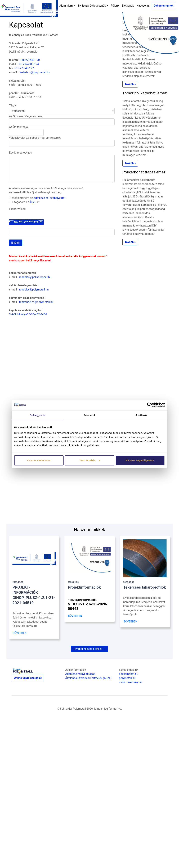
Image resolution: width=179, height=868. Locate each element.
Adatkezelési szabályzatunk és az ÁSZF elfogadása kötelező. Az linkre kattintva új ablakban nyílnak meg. (46, 190)
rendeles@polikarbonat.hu (35, 277)
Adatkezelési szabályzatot (49, 198)
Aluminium (66, 6)
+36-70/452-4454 (36, 314)
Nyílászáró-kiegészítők (92, 6)
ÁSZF (33, 202)
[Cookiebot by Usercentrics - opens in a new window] (150, 405)
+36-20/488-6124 (28, 64)
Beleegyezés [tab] (37, 415)
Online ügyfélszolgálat (28, 678)
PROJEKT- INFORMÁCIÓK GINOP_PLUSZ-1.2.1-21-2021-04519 (34, 593)
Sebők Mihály (17, 314)
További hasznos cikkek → (90, 649)
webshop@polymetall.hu (35, 72)
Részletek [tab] (89, 415)
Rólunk (115, 6)
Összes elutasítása (39, 460)
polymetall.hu (127, 678)
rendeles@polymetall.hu (34, 290)
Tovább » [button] (130, 84)
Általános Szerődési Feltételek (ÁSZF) (88, 678)
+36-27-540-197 (24, 68)
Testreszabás (90, 460)
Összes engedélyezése (140, 460)
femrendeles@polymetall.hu (36, 302)
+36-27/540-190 (30, 60)
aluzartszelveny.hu (130, 682)
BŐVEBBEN (20, 633)
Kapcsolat (143, 6)
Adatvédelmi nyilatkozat (80, 674)
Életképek (128, 6)
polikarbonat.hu (129, 674)
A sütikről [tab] (141, 415)
